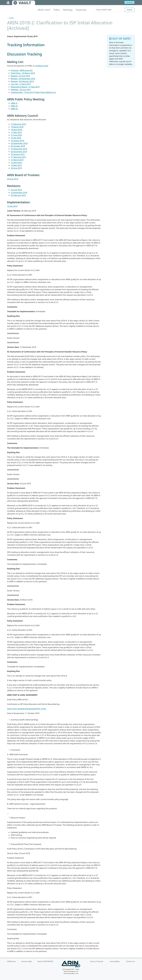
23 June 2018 (16, 190)
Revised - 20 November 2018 (23, 79)
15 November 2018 (19, 149)
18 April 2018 (16, 130)
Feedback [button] (130, 2)
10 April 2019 (16, 163)
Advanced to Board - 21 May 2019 (25, 87)
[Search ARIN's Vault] (110, 10)
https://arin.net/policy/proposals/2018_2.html (27, 709)
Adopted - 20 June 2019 (21, 90)
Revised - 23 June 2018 (20, 76)
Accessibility (115, 962)
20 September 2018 (19, 143)
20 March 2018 (42, 66)
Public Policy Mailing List (45, 92)
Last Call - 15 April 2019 (21, 84)
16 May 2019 (16, 165)
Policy (57, 10)
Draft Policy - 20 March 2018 (23, 73)
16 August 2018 (17, 141)
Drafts (11, 18)
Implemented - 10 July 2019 (23, 92)
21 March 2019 (17, 160)
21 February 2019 (18, 157)
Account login (27, 962)
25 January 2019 (18, 154)
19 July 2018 (16, 138)
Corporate (81, 10)
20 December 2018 (19, 152)
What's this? (44, 10)
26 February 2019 (18, 195)
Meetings (68, 10)
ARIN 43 (14, 109)
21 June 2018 (16, 135)
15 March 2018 (17, 127)
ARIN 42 (14, 106)
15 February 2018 (18, 124)
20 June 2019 (16, 168)
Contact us (131, 962)
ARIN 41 (14, 103)
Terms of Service (97, 962)
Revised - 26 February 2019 (22, 81)
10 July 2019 (12, 206)
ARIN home (11, 962)
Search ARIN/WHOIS (45, 962)
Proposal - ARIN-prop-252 (22, 70)
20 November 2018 (19, 193)
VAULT (25, 3)
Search (130, 10)
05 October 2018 (18, 146)
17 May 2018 (16, 132)
